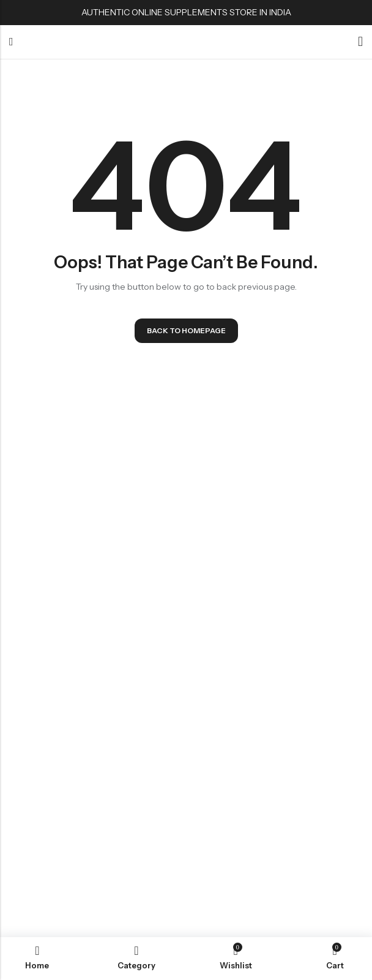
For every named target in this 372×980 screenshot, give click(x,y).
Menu (11, 42)
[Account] (360, 42)
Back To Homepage (186, 330)
